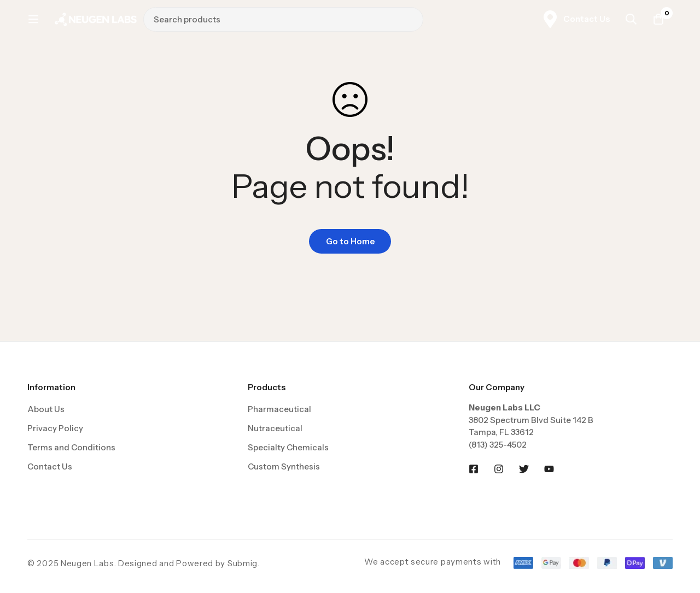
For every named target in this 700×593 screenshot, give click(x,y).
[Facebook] (474, 469)
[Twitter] (524, 469)
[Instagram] (499, 469)
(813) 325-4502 (498, 445)
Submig (243, 563)
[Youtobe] (549, 469)
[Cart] (658, 24)
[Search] (548, 24)
